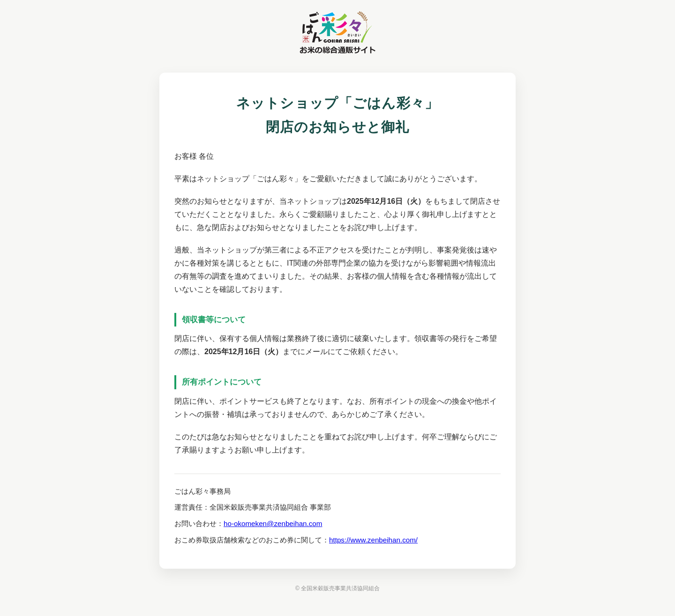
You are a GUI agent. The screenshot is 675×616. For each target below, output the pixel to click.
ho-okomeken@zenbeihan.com (273, 523)
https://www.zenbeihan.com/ (373, 540)
